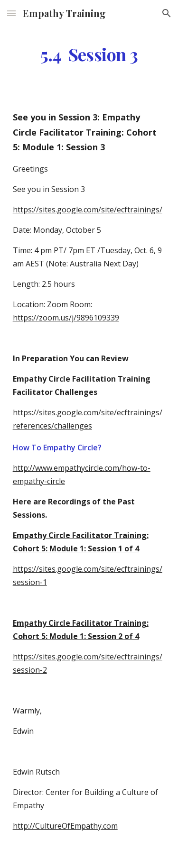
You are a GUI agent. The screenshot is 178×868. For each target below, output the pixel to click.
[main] (89, 55)
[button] (11, 13)
